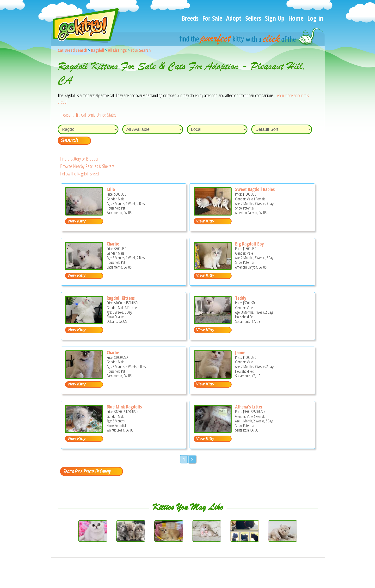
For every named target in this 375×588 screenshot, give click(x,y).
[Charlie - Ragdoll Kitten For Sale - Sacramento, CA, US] (84, 268)
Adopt (234, 18)
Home (296, 18)
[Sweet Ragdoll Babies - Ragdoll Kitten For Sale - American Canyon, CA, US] (213, 214)
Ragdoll (98, 50)
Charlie (113, 244)
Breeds (190, 18)
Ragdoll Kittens (121, 298)
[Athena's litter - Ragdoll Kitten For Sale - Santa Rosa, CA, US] (213, 431)
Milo (111, 189)
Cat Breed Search (72, 50)
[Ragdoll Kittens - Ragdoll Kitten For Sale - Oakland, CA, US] (84, 322)
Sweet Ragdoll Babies (255, 189)
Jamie (240, 353)
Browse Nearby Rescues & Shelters (87, 166)
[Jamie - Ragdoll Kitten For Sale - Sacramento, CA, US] (213, 377)
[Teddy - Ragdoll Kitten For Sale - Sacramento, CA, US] (213, 322)
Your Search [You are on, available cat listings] (141, 50)
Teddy (241, 298)
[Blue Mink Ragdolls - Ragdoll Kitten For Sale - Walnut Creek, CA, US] (84, 431)
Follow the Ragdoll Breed (79, 174)
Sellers (253, 18)
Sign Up (275, 18)
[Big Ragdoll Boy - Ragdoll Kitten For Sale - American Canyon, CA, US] (213, 268)
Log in (315, 18)
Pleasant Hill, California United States (88, 115)
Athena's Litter (249, 407)
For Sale (212, 18)
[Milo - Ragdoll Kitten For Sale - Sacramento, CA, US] (84, 214)
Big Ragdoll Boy (249, 244)
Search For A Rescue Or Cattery (87, 471)
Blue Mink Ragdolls (124, 407)
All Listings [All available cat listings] (117, 50)
